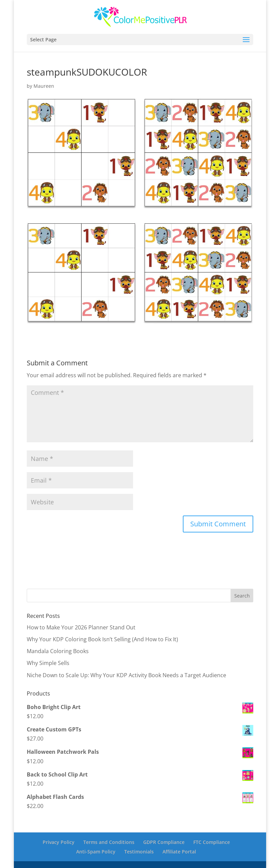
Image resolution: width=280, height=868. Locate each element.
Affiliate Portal (179, 852)
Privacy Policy (59, 842)
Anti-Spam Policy (96, 852)
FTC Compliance (212, 842)
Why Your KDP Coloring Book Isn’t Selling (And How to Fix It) (102, 639)
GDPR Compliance (164, 842)
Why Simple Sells (48, 663)
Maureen (44, 86)
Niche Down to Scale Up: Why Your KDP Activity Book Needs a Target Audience (126, 675)
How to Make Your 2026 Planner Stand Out (81, 627)
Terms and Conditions (109, 842)
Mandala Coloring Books (58, 651)
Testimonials (139, 852)
